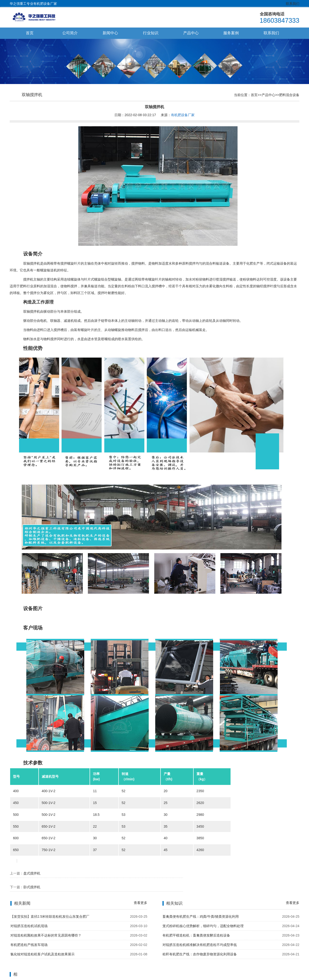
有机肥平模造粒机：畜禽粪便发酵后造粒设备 (196, 923)
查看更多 (140, 890)
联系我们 (293, 4)
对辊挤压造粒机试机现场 (29, 914)
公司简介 (70, 33)
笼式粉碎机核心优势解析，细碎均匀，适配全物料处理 (203, 914)
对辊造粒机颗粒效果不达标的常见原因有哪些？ (46, 923)
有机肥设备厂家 (183, 115)
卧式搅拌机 (181, 874)
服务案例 (231, 33)
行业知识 (151, 33)
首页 (30, 33)
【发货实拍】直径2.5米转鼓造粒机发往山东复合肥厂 (50, 904)
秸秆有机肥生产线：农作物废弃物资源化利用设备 (200, 942)
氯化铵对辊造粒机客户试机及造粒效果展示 (42, 942)
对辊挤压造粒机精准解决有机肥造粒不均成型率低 (200, 932)
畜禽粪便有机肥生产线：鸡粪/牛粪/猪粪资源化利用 (201, 904)
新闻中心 (110, 33)
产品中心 (191, 33)
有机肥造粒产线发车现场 (29, 932)
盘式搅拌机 (32, 874)
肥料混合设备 (289, 95)
